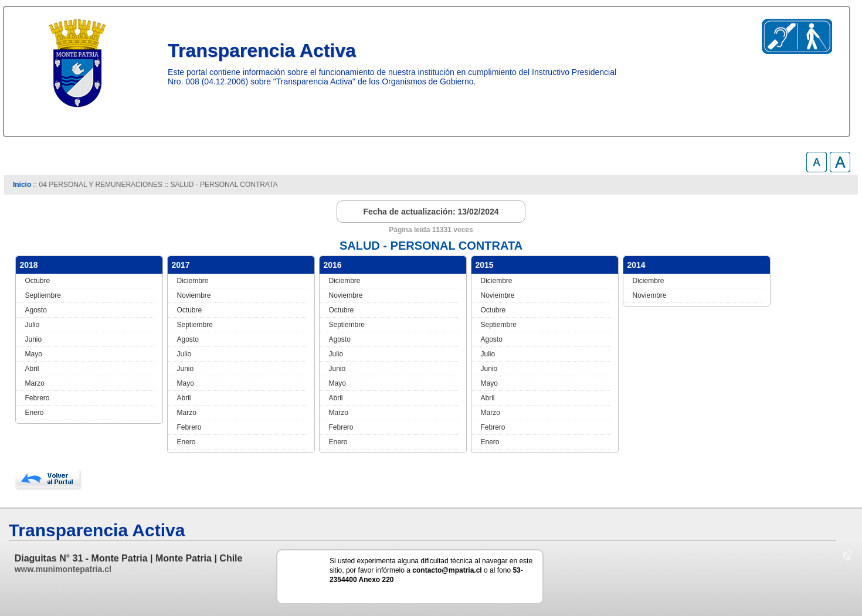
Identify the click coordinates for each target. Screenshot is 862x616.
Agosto (36, 310)
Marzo (35, 383)
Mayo (34, 354)
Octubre (38, 281)
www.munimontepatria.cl (63, 569)
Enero (35, 413)
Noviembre (194, 295)
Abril (32, 369)
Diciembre (193, 281)
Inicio (22, 185)
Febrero (38, 398)
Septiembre (43, 295)
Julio (33, 325)
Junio (34, 339)
